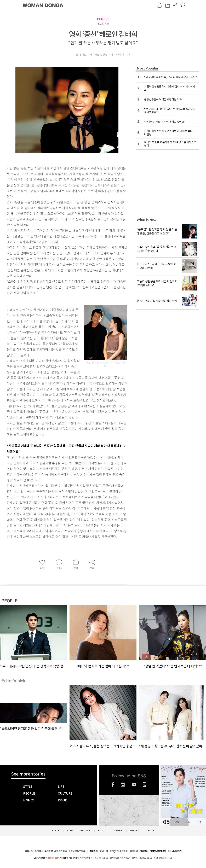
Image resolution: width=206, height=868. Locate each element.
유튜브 (134, 785)
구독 (188, 822)
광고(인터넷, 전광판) (119, 851)
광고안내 (39, 851)
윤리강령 (49, 851)
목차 (177, 822)
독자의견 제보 (61, 851)
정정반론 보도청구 (77, 851)
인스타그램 (123, 785)
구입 (198, 822)
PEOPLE (103, 19)
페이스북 (113, 785)
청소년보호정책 (175, 851)
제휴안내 (134, 851)
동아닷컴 (94, 851)
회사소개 (104, 851)
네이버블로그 (145, 785)
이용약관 (144, 851)
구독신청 (29, 851)
